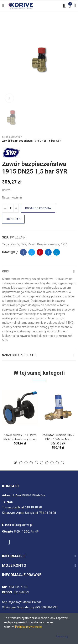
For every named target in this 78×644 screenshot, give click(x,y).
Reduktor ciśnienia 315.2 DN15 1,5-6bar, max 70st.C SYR (58, 439)
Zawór (15, 244)
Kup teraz (13, 219)
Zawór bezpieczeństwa (44, 244)
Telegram (57, 252)
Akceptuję (62, 636)
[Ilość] (10, 208)
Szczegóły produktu (19, 355)
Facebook (23, 252)
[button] (16, 463)
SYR (24, 244)
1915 (64, 244)
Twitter (32, 252)
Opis (5, 271)
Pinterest (40, 252)
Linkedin (48, 252)
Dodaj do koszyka (38, 208)
